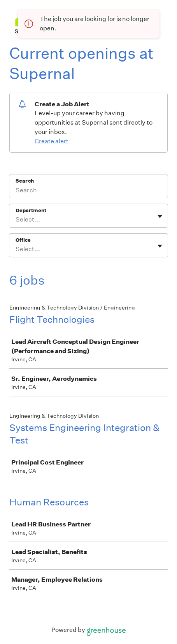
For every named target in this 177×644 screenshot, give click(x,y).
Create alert (52, 141)
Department (31, 210)
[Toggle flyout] (160, 216)
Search (25, 181)
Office (23, 240)
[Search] (88, 191)
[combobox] (16, 220)
